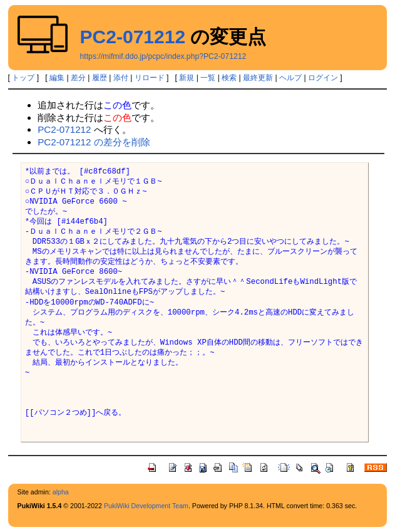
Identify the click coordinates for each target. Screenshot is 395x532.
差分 (78, 78)
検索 (229, 78)
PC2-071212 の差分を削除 (94, 142)
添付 (121, 78)
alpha (61, 492)
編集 (57, 78)
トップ (23, 78)
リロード (150, 78)
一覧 (208, 78)
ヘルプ (290, 78)
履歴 (100, 78)
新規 (187, 78)
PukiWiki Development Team (146, 506)
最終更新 (258, 78)
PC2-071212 (133, 37)
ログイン (323, 78)
